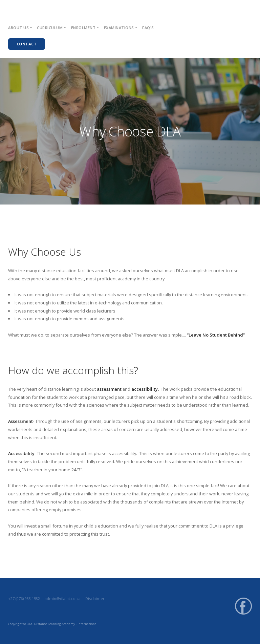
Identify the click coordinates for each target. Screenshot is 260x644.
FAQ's (148, 28)
